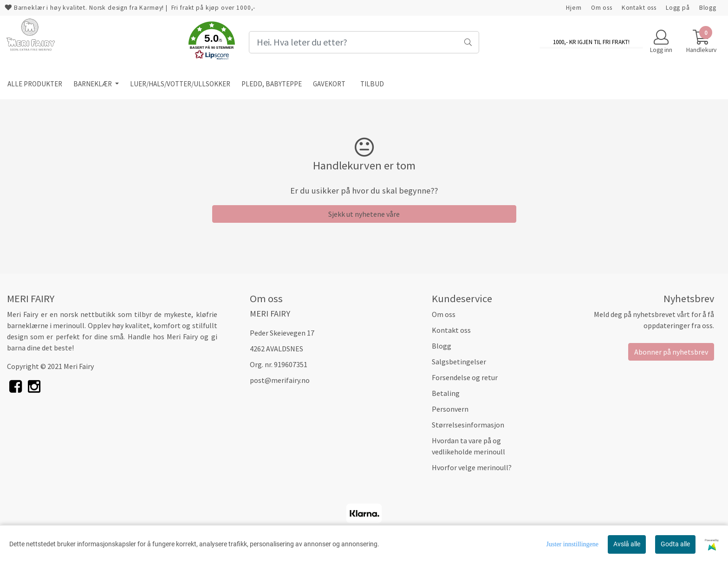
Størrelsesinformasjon (468, 425)
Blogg (708, 8)
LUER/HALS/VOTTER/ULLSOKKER (180, 84)
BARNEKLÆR (93, 84)
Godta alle (675, 544)
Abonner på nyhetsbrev (671, 352)
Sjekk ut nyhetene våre (364, 214)
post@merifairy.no (280, 380)
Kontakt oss (639, 8)
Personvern (450, 409)
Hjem (574, 8)
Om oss (602, 8)
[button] (212, 42)
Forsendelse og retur (465, 377)
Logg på (678, 8)
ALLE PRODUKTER (35, 84)
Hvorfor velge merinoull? (472, 467)
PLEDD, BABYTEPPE (272, 84)
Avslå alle (627, 544)
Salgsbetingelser (459, 362)
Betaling (446, 393)
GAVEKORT (329, 84)
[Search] (364, 42)
